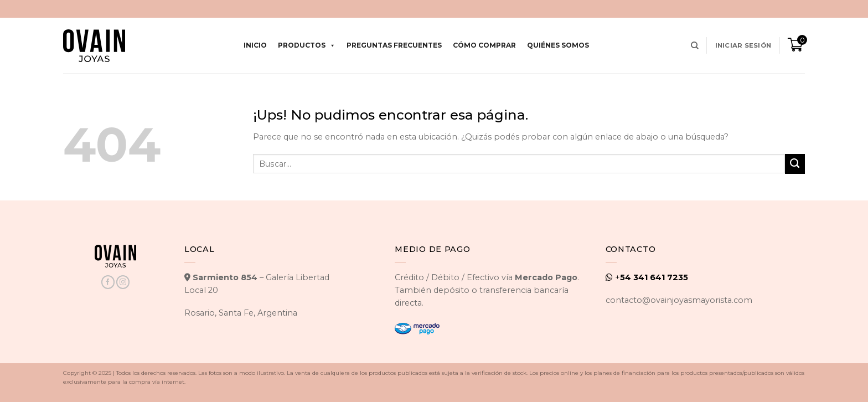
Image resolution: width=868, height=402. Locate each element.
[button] (743, 45)
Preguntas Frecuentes (394, 45)
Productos (307, 45)
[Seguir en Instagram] (123, 282)
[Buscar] (695, 46)
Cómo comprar (484, 45)
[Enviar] (795, 164)
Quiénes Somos (558, 45)
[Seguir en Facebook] (108, 282)
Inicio (255, 45)
